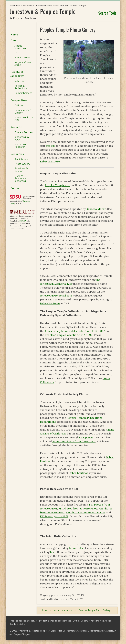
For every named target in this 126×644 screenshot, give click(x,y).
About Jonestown (21, 47)
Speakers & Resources (21, 170)
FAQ (17, 53)
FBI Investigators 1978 (54, 516)
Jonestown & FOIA (22, 138)
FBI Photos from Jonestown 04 (85, 512)
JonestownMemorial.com (56, 296)
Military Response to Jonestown (22, 178)
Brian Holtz (76, 548)
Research (16, 127)
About (15, 41)
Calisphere (86, 437)
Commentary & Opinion (23, 111)
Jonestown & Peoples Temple (43, 11)
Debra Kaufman (50, 303)
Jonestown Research (21, 146)
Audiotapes (21, 159)
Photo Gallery (22, 164)
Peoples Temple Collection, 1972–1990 (69, 335)
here (53, 552)
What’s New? (22, 58)
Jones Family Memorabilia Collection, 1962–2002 (75, 331)
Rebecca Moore (50, 161)
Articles (19, 106)
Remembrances (23, 93)
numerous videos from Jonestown (74, 441)
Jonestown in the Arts (24, 119)
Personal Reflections (21, 87)
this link (51, 146)
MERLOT (23, 221)
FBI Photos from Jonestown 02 (78, 508)
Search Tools (107, 13)
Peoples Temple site (57, 185)
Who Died (20, 81)
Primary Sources (24, 132)
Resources (17, 154)
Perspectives (19, 100)
